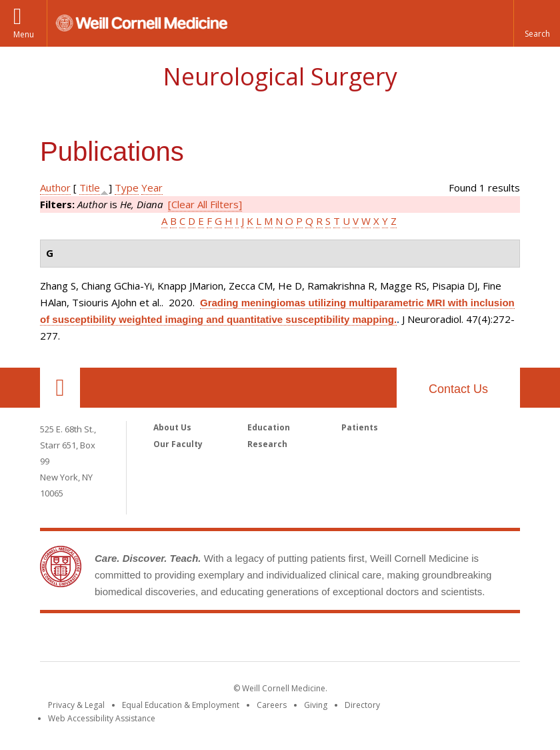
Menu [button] (24, 34)
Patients (360, 427)
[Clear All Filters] (205, 204)
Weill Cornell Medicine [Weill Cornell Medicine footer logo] (280, 640)
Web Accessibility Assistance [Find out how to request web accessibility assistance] (102, 718)
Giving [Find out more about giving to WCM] (316, 705)
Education (269, 427)
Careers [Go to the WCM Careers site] (272, 705)
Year (152, 187)
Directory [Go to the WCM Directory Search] (362, 705)
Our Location (60, 388)
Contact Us (458, 389)
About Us (172, 427)
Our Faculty (178, 444)
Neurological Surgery (280, 76)
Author (55, 187)
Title (90, 187)
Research (267, 444)
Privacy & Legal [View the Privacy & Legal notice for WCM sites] (76, 705)
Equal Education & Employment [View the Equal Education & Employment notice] (181, 705)
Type (127, 187)
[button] (537, 23)
